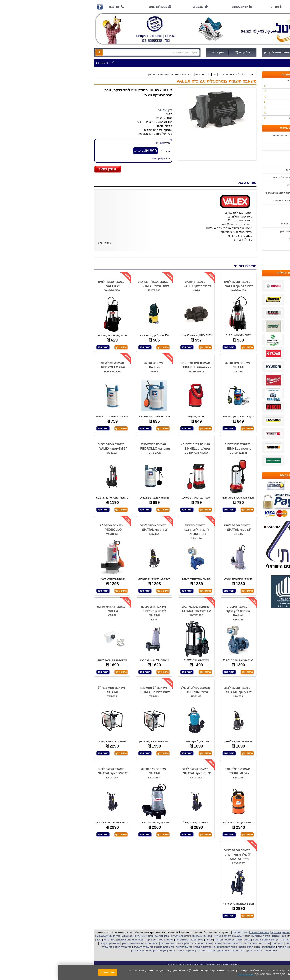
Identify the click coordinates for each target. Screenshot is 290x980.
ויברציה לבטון (196, 951)
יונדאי (128, 936)
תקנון (248, 247)
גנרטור (159, 943)
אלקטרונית (125, 943)
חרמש (192, 947)
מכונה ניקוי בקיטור (51, 943)
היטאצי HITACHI (163, 936)
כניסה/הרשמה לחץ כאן (220, 52)
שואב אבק (219, 943)
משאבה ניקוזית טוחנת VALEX (53, 609)
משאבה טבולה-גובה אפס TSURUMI (179, 771)
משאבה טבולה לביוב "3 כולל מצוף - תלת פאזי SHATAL (179, 855)
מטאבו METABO (143, 936)
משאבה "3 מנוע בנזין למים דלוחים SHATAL (97, 690)
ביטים (122, 951)
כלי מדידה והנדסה (148, 951)
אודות (217, 7)
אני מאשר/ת (49, 972)
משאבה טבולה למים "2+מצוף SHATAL (180, 528)
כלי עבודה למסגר (106, 947)
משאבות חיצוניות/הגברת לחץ (106, 74)
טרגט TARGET (86, 936)
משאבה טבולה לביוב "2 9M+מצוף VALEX (54, 446)
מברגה (189, 940)
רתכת (134, 943)
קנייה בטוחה (182, 7)
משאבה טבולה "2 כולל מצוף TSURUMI (137, 690)
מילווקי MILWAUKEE (50, 936)
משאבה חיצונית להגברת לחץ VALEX (139, 284)
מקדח (105, 951)
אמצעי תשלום (244, 147)
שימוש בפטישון (243, 208)
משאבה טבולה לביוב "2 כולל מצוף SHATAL (55, 771)
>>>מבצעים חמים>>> (240, 81)
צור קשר (56, 7)
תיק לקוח (159, 52)
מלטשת (111, 940)
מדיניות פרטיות (243, 254)
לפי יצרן (248, 107)
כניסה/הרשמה (100, 7)
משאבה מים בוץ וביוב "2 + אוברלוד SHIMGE (139, 609)
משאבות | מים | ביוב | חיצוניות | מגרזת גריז (146, 74)
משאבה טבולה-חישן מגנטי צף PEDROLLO (97, 446)
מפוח (230, 943)
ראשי (246, 7)
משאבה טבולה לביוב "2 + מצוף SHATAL (96, 528)
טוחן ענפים (93, 951)
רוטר (41, 940)
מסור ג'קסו (51, 940)
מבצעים (140, 7)
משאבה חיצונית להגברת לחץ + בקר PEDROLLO (138, 530)
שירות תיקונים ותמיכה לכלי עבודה (233, 177)
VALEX (104, 110)
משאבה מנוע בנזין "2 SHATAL (53, 690)
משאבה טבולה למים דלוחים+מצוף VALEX (180, 284)
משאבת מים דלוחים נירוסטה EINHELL (180, 446)
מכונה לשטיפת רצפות (167, 947)
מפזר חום (206, 943)
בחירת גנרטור (244, 216)
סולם (183, 947)
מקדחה (161, 940)
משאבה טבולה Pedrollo (95, 365)
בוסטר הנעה (93, 943)
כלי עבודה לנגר (126, 947)
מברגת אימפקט (175, 940)
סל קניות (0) (184, 52)
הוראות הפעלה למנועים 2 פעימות (233, 201)
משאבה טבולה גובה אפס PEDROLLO (54, 365)
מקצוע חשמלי (242, 943)
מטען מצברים (109, 943)
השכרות (248, 102)
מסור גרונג (79, 940)
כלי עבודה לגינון (64, 947)
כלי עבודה (191, 74)
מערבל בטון (79, 951)
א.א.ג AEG (70, 936)
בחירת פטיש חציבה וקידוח (237, 224)
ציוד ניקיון (247, 91)
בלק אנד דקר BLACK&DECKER (212, 940)
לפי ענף (249, 113)
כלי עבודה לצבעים (85, 947)
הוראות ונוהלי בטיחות (239, 170)
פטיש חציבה (138, 940)
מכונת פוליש (240, 947)
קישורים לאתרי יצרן (241, 239)
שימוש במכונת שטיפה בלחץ (236, 231)
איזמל (114, 951)
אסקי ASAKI (104, 936)
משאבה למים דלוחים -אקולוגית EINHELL (137, 446)
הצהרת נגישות (244, 262)
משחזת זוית (123, 940)
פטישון (151, 940)
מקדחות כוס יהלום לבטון (173, 951)
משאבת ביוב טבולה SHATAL (95, 771)
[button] (282, 962)
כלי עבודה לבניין (144, 947)
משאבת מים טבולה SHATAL (179, 365)
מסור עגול (92, 940)
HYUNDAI (118, 936)
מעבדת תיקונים (182, 932)
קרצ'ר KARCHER (243, 940)
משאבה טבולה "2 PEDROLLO (53, 528)
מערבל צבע (192, 943)
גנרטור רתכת (146, 943)
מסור (102, 940)
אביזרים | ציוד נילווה (242, 118)
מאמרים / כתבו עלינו (240, 185)
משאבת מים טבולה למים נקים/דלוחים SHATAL (95, 611)
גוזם (199, 947)
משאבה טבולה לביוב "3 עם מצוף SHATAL (138, 771)
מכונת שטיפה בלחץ (74, 943)
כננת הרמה (225, 947)
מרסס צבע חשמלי (174, 943)
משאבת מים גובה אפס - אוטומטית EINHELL (138, 365)
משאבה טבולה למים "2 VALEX (53, 284)
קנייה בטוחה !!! (243, 162)
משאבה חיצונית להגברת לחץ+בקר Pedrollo (180, 611)
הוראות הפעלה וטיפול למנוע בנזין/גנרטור (229, 193)
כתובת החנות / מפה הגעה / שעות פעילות (233, 137)
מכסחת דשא (210, 947)
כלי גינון (249, 97)
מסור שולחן (65, 940)
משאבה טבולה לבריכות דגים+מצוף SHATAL (95, 284)
